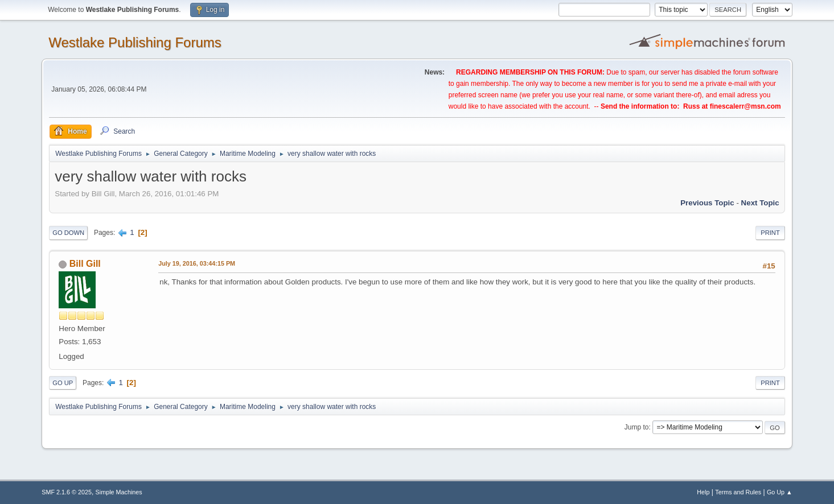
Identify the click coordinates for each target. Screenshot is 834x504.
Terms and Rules (738, 492)
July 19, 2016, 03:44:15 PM (197, 263)
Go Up (63, 383)
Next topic (760, 203)
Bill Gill (85, 264)
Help (703, 492)
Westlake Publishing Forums (135, 42)
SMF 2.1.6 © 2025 (67, 492)
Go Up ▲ (780, 492)
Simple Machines (119, 492)
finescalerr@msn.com (745, 106)
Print (770, 233)
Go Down (68, 233)
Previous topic (707, 203)
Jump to (637, 427)
